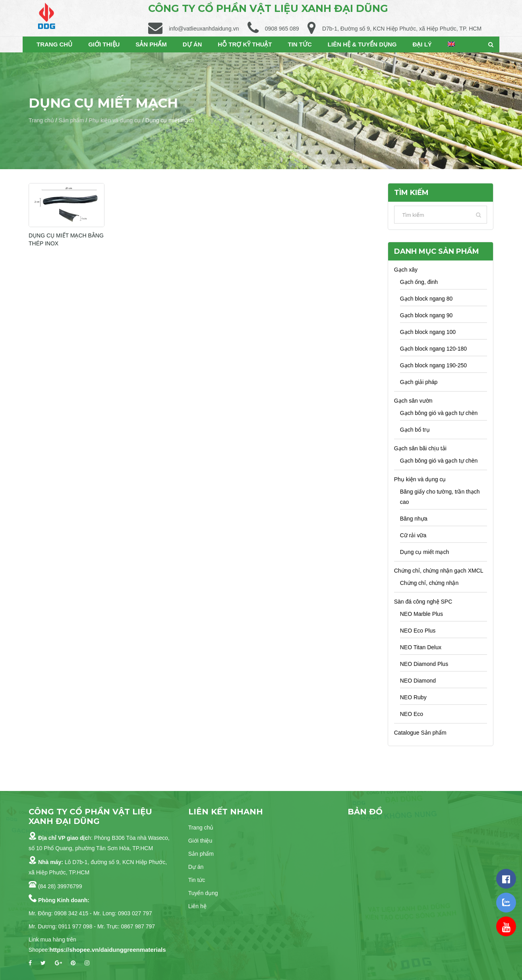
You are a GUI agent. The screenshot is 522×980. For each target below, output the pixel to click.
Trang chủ (41, 120)
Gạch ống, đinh (419, 282)
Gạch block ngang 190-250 (433, 365)
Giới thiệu (200, 841)
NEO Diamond (418, 681)
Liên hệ (197, 906)
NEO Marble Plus (421, 614)
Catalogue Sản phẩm (420, 733)
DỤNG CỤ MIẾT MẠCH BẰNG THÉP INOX (67, 239)
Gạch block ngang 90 (426, 315)
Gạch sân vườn (413, 401)
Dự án (196, 867)
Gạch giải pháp (419, 382)
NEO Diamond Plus (424, 664)
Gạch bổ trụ (415, 430)
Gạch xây (406, 270)
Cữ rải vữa (413, 535)
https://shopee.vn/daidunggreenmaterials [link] (107, 950)
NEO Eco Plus (418, 631)
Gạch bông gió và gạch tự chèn (439, 413)
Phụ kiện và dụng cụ (115, 120)
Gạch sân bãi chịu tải (420, 448)
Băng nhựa (414, 519)
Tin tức (197, 880)
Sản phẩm (71, 120)
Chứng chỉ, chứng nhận (429, 583)
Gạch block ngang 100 (428, 332)
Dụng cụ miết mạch (424, 552)
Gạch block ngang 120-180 (433, 349)
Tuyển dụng (203, 893)
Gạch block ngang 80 (426, 299)
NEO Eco (412, 714)
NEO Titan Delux (421, 647)
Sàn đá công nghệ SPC (423, 602)
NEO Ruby (413, 697)
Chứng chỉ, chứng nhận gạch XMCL (439, 571)
